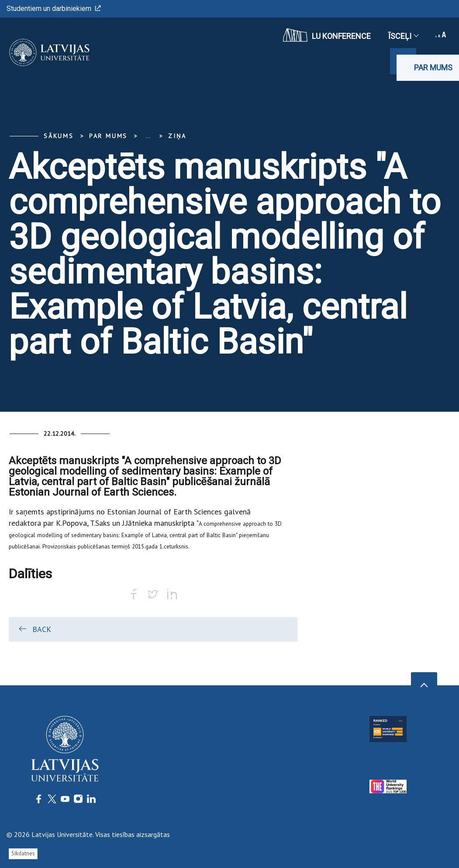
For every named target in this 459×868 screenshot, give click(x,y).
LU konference (327, 35)
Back (34, 629)
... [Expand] (148, 136)
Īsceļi (403, 36)
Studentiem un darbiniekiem (54, 9)
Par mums (433, 68)
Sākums (59, 136)
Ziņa (177, 136)
